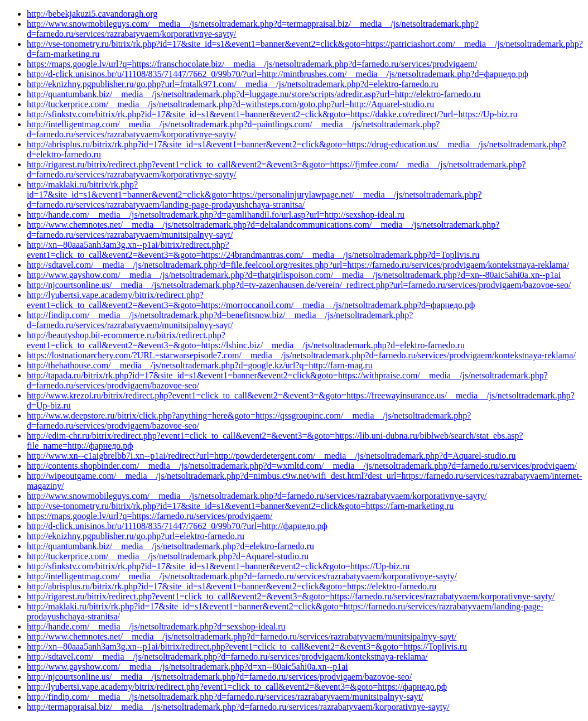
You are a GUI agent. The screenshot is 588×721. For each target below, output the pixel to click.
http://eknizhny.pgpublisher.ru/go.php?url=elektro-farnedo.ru (136, 536)
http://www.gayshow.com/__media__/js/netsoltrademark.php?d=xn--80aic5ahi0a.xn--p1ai (187, 667)
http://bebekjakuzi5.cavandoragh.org (92, 14)
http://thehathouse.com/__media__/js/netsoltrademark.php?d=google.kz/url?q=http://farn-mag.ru (200, 365)
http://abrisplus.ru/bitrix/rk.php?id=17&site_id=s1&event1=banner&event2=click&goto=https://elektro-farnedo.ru (232, 586)
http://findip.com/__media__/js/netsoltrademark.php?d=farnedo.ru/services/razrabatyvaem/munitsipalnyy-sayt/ (225, 697)
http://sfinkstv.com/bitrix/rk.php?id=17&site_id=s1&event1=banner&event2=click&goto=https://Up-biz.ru (218, 566)
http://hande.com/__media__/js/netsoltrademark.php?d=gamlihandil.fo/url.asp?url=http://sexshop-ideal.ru (216, 215)
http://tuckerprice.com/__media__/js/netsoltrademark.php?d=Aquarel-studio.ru (168, 556)
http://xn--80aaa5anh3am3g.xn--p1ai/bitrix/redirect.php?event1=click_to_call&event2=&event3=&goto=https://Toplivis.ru (247, 647)
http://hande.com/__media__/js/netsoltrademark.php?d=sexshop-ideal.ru (156, 626)
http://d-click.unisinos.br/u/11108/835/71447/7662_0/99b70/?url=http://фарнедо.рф (177, 526)
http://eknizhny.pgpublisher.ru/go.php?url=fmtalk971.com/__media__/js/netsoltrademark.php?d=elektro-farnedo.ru (233, 84)
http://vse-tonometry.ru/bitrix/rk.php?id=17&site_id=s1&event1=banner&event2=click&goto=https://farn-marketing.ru (240, 506)
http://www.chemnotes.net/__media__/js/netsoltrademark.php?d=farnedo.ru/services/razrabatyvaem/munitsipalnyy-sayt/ (242, 636)
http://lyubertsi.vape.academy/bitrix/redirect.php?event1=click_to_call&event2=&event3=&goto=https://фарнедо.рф (237, 687)
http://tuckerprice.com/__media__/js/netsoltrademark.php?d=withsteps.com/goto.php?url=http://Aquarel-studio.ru (230, 104)
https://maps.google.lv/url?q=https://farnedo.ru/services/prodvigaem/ (150, 516)
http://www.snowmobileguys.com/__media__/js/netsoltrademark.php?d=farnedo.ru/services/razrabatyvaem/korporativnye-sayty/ (257, 496)
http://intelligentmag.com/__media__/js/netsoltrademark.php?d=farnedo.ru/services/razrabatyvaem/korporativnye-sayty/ (242, 576)
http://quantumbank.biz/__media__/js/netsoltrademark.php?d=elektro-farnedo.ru (170, 546)
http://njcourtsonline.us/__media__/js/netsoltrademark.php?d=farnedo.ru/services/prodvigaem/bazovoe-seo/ (219, 677)
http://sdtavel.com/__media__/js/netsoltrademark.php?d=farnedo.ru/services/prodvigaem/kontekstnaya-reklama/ (227, 657)
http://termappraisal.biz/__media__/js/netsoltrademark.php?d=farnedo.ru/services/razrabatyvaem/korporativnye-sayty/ (238, 707)
